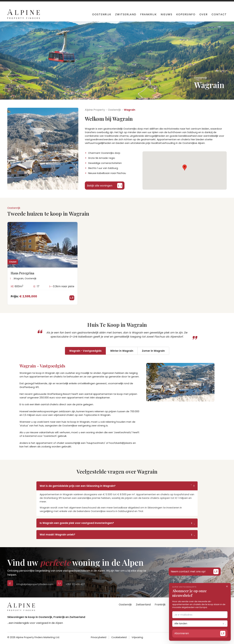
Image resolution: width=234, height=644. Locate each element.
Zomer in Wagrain (153, 351)
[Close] (227, 586)
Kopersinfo (186, 14)
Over (204, 14)
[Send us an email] (10, 583)
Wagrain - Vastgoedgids (85, 351)
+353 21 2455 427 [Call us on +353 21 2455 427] (75, 584)
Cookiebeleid (119, 637)
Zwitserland (126, 14)
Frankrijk (149, 14)
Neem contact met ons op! (195, 572)
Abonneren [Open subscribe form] (200, 633)
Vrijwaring (137, 637)
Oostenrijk (102, 14)
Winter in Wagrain (122, 351)
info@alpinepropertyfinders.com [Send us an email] (35, 584)
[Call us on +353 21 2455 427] (59, 583)
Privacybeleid (99, 637)
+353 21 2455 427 (75, 3)
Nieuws (167, 14)
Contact (219, 14)
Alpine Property (95, 110)
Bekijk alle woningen (105, 186)
